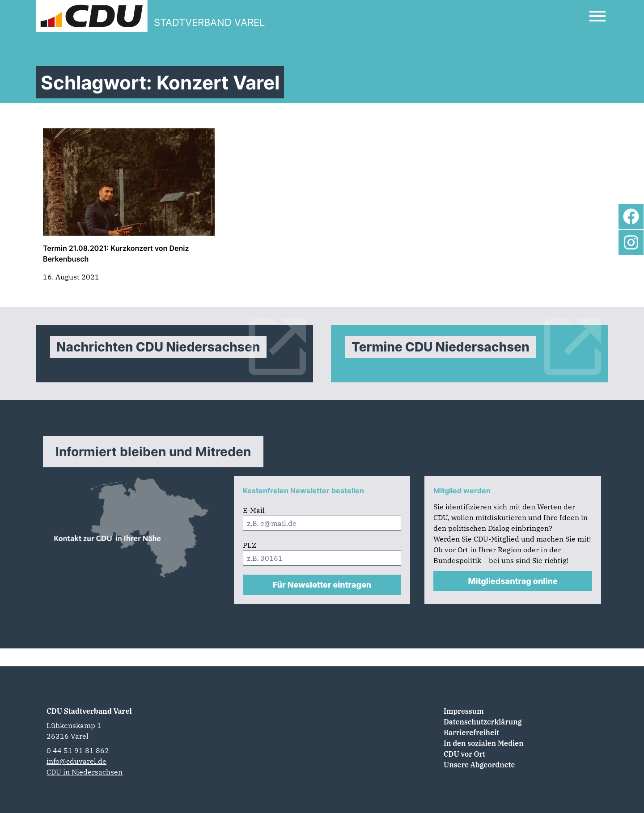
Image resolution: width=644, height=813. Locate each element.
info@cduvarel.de (76, 761)
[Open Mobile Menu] (597, 16)
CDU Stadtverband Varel (89, 711)
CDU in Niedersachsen (85, 772)
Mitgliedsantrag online (513, 581)
